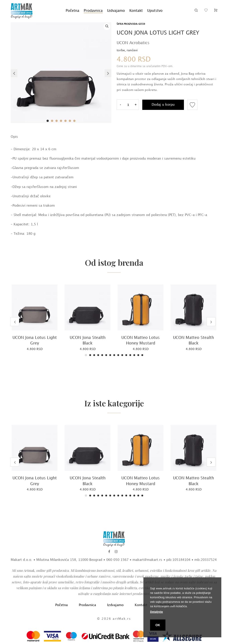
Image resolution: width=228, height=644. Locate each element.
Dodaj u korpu (163, 105)
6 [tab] (70, 121)
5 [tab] (65, 121)
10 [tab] (122, 355)
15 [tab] (142, 355)
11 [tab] (126, 355)
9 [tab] (118, 355)
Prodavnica (93, 11)
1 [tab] (48, 121)
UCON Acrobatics (133, 43)
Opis (14, 137)
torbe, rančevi (127, 50)
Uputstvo (155, 11)
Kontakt (136, 11)
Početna (72, 11)
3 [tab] (57, 121)
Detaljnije (157, 612)
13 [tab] (134, 355)
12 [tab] (130, 355)
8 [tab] (114, 355)
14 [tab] (138, 355)
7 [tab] (74, 121)
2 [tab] (52, 121)
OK (158, 625)
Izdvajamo (116, 11)
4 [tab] (61, 121)
